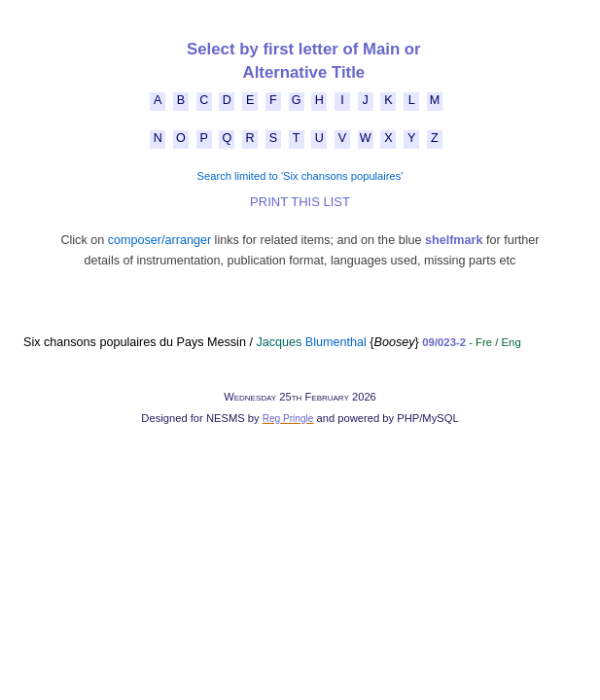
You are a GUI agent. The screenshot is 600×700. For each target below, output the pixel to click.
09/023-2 (444, 342)
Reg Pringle (288, 419)
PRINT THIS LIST (300, 202)
